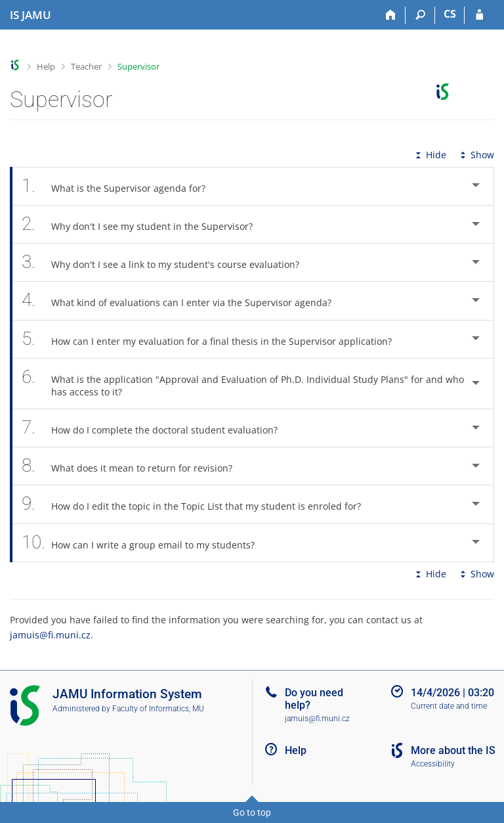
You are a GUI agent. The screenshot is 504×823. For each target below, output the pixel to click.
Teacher (86, 66)
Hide (430, 155)
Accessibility (433, 764)
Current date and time (449, 706)
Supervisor (138, 66)
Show (476, 155)
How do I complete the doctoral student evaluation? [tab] (157, 428)
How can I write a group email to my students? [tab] (145, 543)
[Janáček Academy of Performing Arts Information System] (31, 15)
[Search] (420, 15)
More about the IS (453, 750)
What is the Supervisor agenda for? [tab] (121, 186)
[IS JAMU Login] (479, 15)
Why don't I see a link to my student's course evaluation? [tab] (168, 262)
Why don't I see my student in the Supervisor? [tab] (144, 224)
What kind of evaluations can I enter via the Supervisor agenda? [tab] (184, 300)
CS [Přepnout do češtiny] (450, 14)
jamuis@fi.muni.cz (50, 635)
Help (46, 66)
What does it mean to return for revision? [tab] (134, 466)
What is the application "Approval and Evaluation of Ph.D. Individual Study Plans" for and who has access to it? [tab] (243, 384)
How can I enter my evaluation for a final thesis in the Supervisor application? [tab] (214, 339)
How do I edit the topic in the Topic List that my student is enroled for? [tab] (199, 504)
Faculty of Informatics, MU (158, 709)
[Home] (391, 15)
